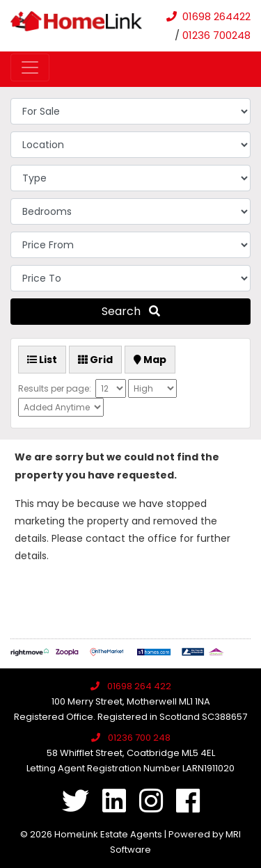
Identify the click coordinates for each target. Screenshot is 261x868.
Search (131, 311)
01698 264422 (216, 16)
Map (150, 360)
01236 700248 (216, 35)
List (42, 360)
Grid (95, 360)
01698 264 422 (139, 686)
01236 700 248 (139, 738)
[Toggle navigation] (30, 67)
